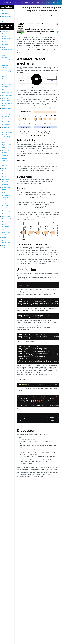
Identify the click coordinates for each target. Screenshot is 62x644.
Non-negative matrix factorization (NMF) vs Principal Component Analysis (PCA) (7, 132)
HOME (15, 2)
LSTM (38, 50)
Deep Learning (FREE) (37, 2)
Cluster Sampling (7, 71)
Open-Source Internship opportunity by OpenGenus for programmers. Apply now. (38, 34)
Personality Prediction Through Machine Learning (7, 50)
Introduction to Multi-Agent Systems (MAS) (6, 224)
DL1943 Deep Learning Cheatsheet (6, 153)
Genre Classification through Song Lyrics (7, 58)
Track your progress (24, 2)
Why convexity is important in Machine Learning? (7, 76)
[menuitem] (7, 3)
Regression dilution (7, 95)
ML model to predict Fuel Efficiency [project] (7, 240)
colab (28, 392)
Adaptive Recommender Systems (6, 232)
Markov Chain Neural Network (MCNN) (6, 65)
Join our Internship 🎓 (51, 2)
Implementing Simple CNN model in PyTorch (7, 182)
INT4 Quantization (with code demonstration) (7, 205)
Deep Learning (49, 15)
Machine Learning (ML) (38, 15)
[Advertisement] (38, 493)
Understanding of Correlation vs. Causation (7, 116)
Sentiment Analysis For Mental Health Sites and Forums (7, 84)
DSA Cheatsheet (7, 2)
